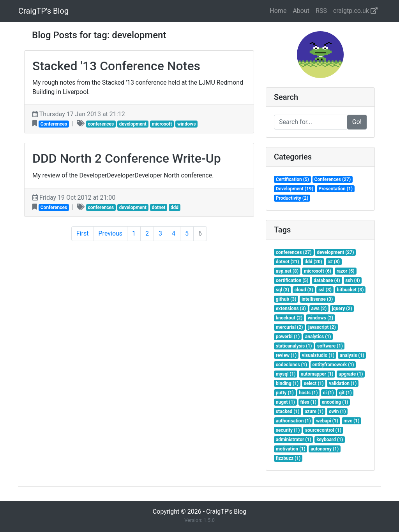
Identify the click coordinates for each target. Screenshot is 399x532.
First (83, 233)
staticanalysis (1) (294, 346)
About (301, 11)
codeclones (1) (291, 365)
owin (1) (337, 411)
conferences (101, 124)
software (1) (330, 346)
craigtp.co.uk (355, 11)
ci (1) (328, 393)
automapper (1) (317, 374)
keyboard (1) (330, 440)
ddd (175, 207)
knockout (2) (289, 318)
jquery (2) (342, 309)
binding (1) (287, 383)
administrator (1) (294, 440)
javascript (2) (322, 327)
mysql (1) (286, 374)
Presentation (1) (336, 189)
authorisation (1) (293, 421)
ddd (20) (313, 262)
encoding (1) (335, 402)
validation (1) (343, 383)
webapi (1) (327, 421)
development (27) (335, 252)
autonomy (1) (325, 449)
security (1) (288, 430)
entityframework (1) (333, 365)
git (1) (345, 393)
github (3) (286, 299)
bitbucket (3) (350, 290)
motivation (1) (291, 449)
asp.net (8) (287, 271)
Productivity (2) (292, 198)
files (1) (308, 402)
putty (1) (285, 393)
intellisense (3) (317, 299)
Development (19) (295, 189)
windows (186, 124)
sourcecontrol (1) (323, 430)
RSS (321, 11)
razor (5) (346, 271)
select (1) (314, 383)
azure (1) (314, 411)
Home (278, 11)
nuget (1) (285, 402)
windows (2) (321, 318)
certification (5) (292, 280)
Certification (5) (292, 179)
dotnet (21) (288, 262)
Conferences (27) (333, 179)
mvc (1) (351, 421)
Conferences (54, 124)
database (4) (327, 280)
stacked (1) (288, 411)
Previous (111, 233)
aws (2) (319, 309)
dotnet (158, 207)
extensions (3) (291, 309)
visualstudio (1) (318, 355)
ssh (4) (352, 280)
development (133, 124)
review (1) (286, 355)
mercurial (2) (290, 327)
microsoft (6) (318, 271)
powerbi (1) (288, 337)
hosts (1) (308, 393)
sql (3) (282, 290)
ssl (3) (325, 290)
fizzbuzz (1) (288, 458)
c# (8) (334, 262)
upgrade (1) (351, 374)
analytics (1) (318, 337)
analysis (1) (352, 355)
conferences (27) (294, 252)
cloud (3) (304, 290)
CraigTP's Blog (43, 11)
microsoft (162, 124)
